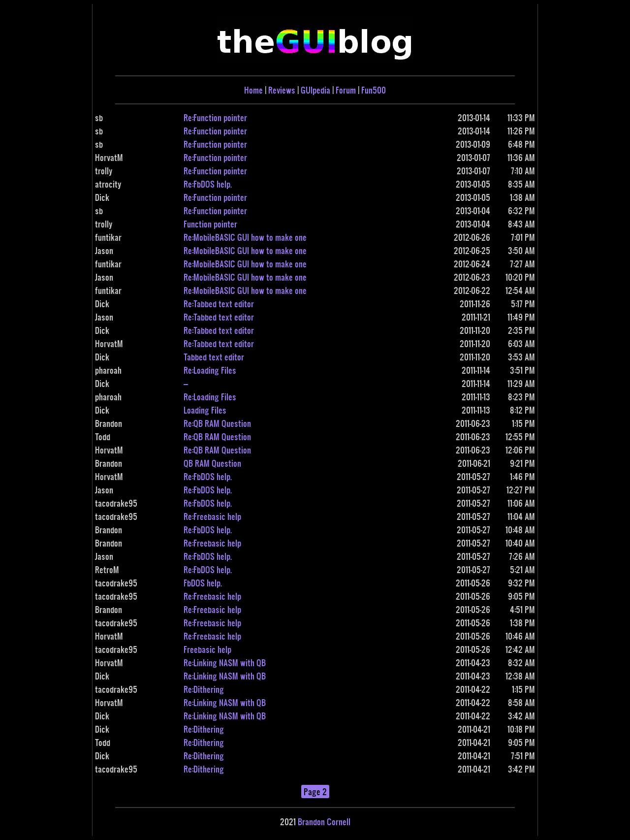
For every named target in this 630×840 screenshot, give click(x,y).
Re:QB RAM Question (217, 423)
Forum (346, 90)
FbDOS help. (203, 583)
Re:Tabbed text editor (219, 304)
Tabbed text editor (214, 357)
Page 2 (315, 792)
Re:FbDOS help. (208, 184)
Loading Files (205, 410)
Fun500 (374, 90)
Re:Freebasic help (212, 516)
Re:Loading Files (210, 370)
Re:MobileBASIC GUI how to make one (245, 237)
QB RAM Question (212, 463)
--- (186, 383)
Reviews (282, 90)
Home (253, 90)
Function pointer (210, 224)
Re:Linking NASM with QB (225, 662)
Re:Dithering (204, 689)
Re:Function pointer (215, 117)
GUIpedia (315, 90)
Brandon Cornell (324, 822)
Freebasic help (207, 649)
